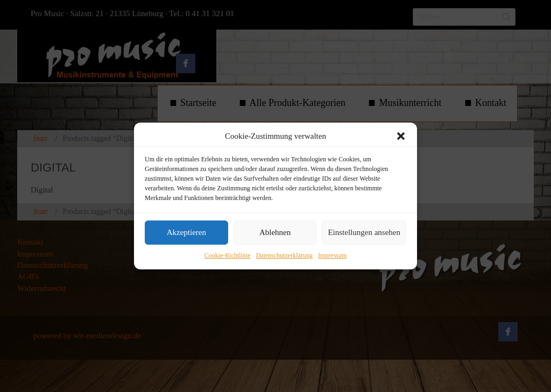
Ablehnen (275, 233)
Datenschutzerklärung (284, 255)
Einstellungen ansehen (364, 233)
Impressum (332, 255)
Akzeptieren (186, 233)
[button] (401, 136)
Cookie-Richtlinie (228, 255)
